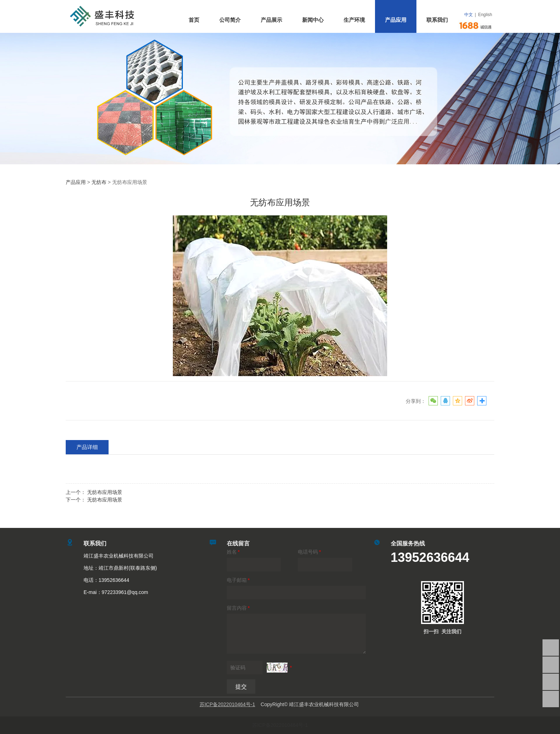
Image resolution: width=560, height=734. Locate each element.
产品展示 (271, 20)
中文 (469, 15)
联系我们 (437, 20)
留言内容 (239, 608)
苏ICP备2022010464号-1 (280, 725)
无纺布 (99, 182)
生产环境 (354, 20)
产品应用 (396, 20)
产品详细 (87, 447)
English (485, 15)
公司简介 (230, 20)
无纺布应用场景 (105, 492)
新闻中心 (313, 20)
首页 (194, 20)
